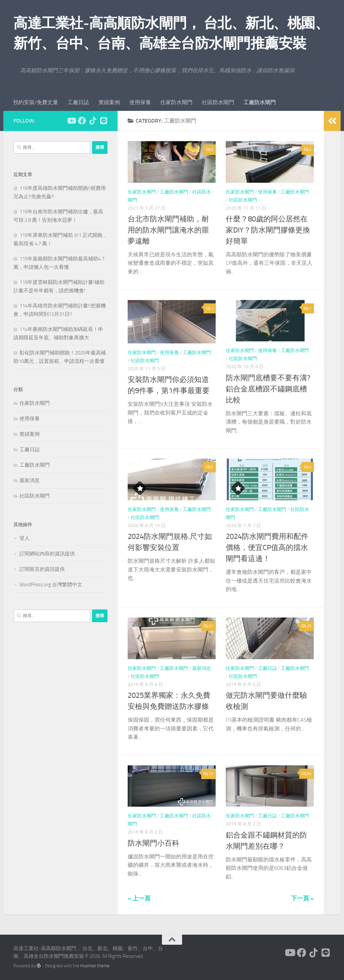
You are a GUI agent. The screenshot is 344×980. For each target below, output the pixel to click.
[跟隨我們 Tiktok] (93, 121)
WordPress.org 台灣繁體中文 (51, 585)
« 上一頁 (139, 898)
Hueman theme (95, 966)
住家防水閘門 (176, 102)
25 (307, 626)
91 (208, 626)
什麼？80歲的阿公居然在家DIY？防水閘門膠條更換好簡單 (268, 230)
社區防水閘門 (218, 102)
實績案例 (109, 102)
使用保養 (140, 102)
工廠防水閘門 (260, 102)
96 (307, 774)
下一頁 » (302, 898)
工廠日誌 (78, 102)
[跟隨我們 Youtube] (71, 121)
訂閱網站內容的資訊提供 (47, 554)
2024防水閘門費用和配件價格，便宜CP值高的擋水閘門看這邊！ (267, 548)
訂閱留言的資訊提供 (42, 569)
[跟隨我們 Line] (103, 121)
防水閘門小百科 (154, 843)
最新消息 (202, 668)
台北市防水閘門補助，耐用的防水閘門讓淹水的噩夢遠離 (168, 230)
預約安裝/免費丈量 (36, 102)
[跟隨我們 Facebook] (82, 121)
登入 (25, 538)
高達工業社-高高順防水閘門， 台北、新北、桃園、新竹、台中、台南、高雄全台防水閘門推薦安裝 (171, 33)
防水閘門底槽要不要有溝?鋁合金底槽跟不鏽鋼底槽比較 (268, 389)
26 (208, 774)
